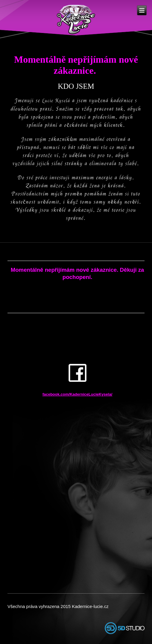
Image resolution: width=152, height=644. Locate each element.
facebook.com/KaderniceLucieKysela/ (77, 394)
